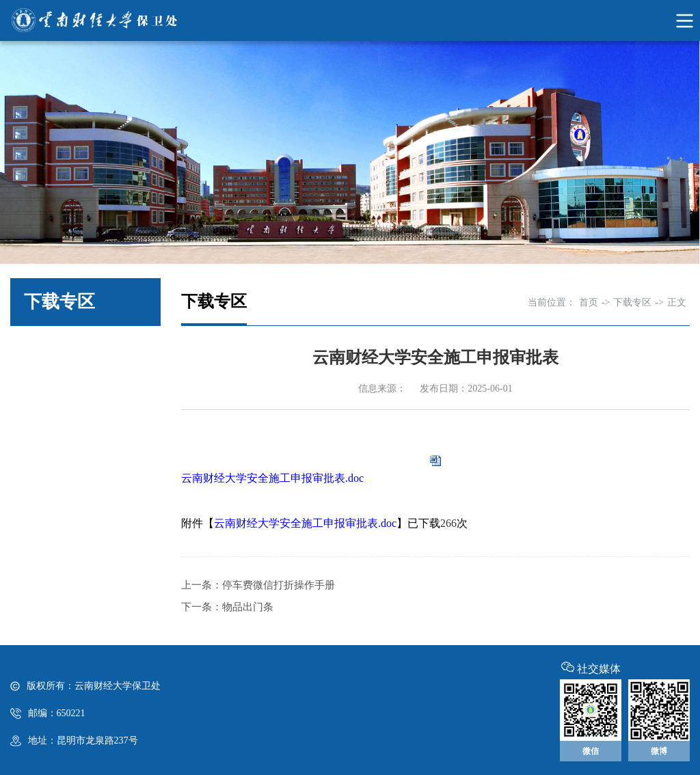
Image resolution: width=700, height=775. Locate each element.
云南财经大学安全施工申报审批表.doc (272, 478)
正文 (677, 302)
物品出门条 (248, 607)
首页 (589, 302)
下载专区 (632, 302)
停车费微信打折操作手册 (279, 585)
